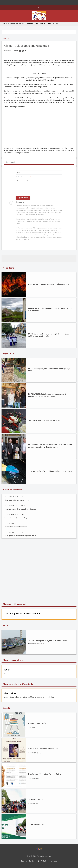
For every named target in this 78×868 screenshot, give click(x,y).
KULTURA (43, 24)
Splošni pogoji (34, 863)
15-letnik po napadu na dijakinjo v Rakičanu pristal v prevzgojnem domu (49, 644)
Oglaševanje (53, 863)
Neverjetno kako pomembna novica (18, 502)
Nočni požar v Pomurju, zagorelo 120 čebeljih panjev (49, 286)
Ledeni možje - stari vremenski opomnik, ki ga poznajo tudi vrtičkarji (50, 312)
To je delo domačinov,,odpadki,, (16, 520)
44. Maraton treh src (36, 827)
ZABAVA (55, 24)
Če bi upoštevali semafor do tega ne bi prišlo (21, 538)
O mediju (24, 863)
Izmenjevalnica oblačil (37, 725)
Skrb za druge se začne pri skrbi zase (43, 751)
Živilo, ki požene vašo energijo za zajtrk (44, 423)
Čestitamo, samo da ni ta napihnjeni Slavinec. (21, 511)
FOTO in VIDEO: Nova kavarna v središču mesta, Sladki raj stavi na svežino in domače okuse (50, 448)
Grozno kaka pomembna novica (16, 529)
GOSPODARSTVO (33, 24)
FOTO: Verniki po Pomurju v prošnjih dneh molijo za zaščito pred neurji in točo (49, 337)
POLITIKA (22, 24)
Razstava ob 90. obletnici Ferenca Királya (45, 776)
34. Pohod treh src (36, 802)
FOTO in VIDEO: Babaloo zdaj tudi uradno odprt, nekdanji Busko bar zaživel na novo (47, 397)
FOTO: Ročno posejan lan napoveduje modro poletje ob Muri (50, 372)
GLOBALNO (14, 24)
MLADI (49, 24)
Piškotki (44, 863)
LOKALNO (6, 24)
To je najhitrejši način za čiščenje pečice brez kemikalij (50, 473)
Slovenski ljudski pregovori (14, 606)
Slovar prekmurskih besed (14, 662)
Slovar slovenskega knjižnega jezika (18, 686)
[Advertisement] (39, 573)
